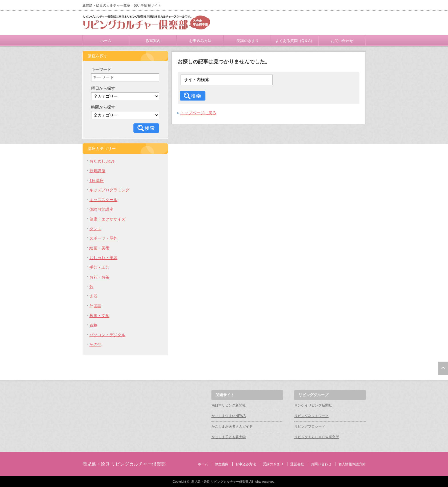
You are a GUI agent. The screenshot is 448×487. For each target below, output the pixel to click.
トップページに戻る (198, 113)
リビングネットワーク (311, 416)
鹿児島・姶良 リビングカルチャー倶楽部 (124, 464)
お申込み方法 (200, 41)
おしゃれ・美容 (103, 258)
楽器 (93, 296)
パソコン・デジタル (107, 335)
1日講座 (97, 181)
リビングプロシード (310, 426)
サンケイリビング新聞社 (313, 405)
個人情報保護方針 (352, 464)
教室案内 (153, 41)
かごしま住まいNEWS (229, 416)
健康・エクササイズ (107, 219)
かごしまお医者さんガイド (232, 426)
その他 (95, 344)
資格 (93, 325)
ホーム (106, 41)
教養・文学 (99, 316)
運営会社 (297, 464)
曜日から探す (103, 88)
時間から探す (103, 107)
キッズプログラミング (109, 190)
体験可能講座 (101, 209)
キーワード (101, 69)
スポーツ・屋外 (103, 238)
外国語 (95, 306)
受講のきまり (248, 41)
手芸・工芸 (99, 267)
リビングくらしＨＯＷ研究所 (317, 437)
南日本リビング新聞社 (229, 405)
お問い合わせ (342, 41)
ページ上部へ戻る (443, 368)
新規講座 (97, 171)
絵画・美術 (99, 248)
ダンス (95, 229)
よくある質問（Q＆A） (295, 41)
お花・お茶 (99, 277)
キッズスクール (103, 200)
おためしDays (102, 161)
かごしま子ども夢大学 (229, 437)
